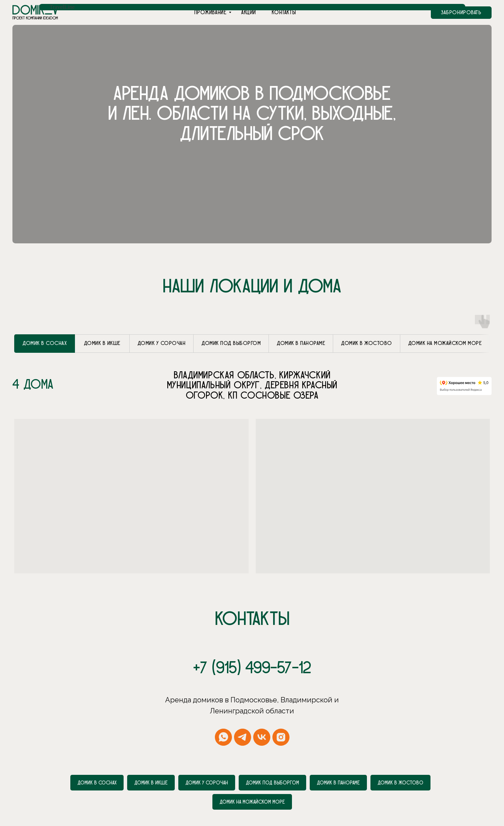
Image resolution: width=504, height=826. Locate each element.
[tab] (45, 324)
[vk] (262, 717)
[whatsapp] (223, 717)
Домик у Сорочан (207, 763)
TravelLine (62, 7)
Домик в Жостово (400, 763)
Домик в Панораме (338, 763)
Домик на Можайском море (252, 782)
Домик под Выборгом (272, 763)
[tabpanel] (252, 366)
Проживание (210, 12)
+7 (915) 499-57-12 (252, 648)
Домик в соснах (97, 763)
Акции (249, 12)
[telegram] (243, 717)
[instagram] (281, 717)
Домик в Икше (151, 763)
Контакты (284, 12)
